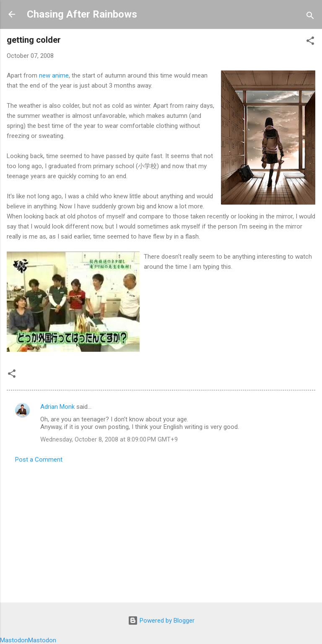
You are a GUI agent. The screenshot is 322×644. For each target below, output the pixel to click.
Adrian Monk (57, 407)
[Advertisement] (161, 530)
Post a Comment (39, 460)
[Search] (310, 17)
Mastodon (14, 640)
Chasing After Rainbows (82, 14)
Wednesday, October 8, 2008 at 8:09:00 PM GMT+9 (109, 439)
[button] (310, 42)
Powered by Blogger (161, 621)
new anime (54, 75)
